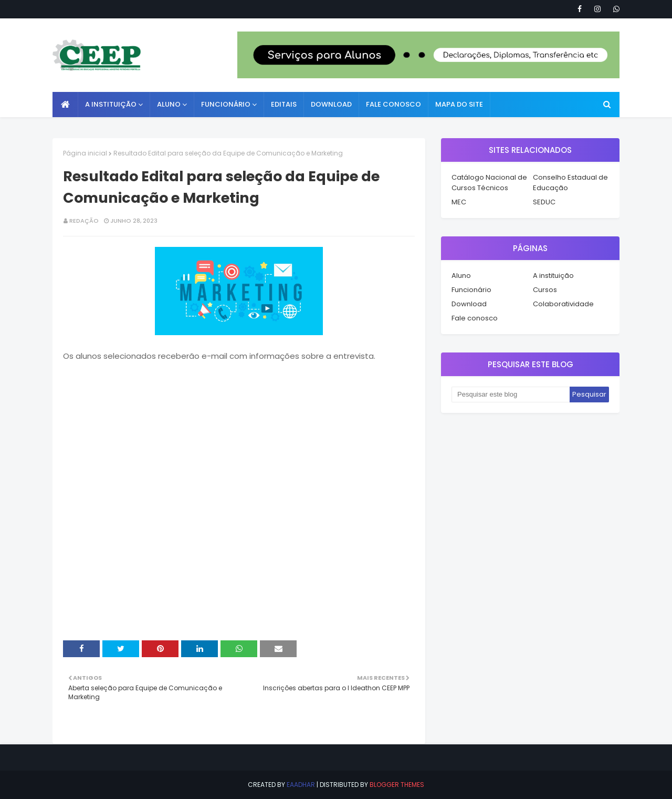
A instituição (553, 276)
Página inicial (85, 153)
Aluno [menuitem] (169, 104)
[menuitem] (65, 105)
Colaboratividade (563, 304)
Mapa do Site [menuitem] (459, 104)
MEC (459, 202)
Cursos (545, 290)
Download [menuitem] (331, 104)
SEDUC (544, 202)
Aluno (461, 276)
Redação (84, 221)
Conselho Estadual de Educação (570, 183)
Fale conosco (475, 318)
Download (469, 304)
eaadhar (301, 785)
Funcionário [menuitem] (226, 104)
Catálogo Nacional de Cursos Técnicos (489, 183)
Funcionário (471, 290)
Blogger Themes (397, 785)
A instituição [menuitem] (111, 104)
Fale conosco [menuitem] (393, 104)
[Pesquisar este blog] (511, 395)
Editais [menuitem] (284, 104)
